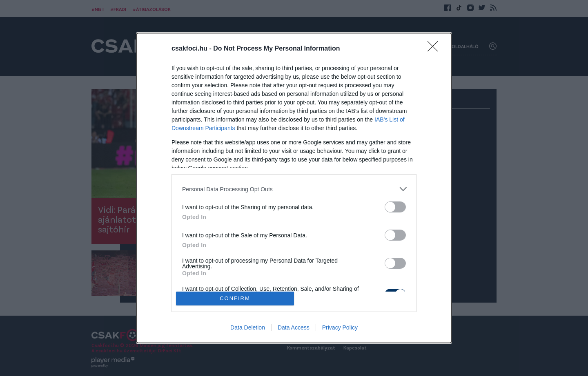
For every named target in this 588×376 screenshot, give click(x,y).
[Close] (435, 49)
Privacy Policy (340, 327)
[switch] (395, 207)
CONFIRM (235, 298)
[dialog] (294, 188)
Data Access (294, 327)
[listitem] (294, 189)
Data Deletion (248, 327)
